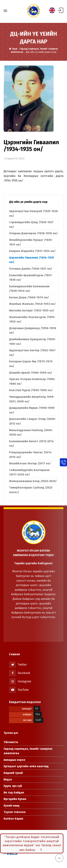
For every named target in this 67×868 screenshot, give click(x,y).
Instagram (24, 681)
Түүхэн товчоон (15, 812)
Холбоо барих (13, 819)
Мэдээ (8, 779)
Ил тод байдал (14, 793)
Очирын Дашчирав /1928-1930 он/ (33, 233)
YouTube (23, 690)
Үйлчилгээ (11, 742)
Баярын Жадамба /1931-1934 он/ (32, 251)
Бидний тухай (13, 773)
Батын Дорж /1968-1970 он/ (29, 297)
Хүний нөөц (12, 806)
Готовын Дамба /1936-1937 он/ (31, 269)
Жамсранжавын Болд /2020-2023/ (33, 481)
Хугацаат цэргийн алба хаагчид (26, 766)
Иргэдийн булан (15, 799)
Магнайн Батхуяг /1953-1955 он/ (32, 310)
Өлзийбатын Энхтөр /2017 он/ (30, 463)
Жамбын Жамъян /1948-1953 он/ (32, 304)
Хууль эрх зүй (13, 786)
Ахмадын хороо (14, 760)
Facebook (24, 673)
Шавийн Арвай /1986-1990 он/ (31, 373)
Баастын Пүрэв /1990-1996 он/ (31, 390)
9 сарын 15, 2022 (14, 159)
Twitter (22, 665)
